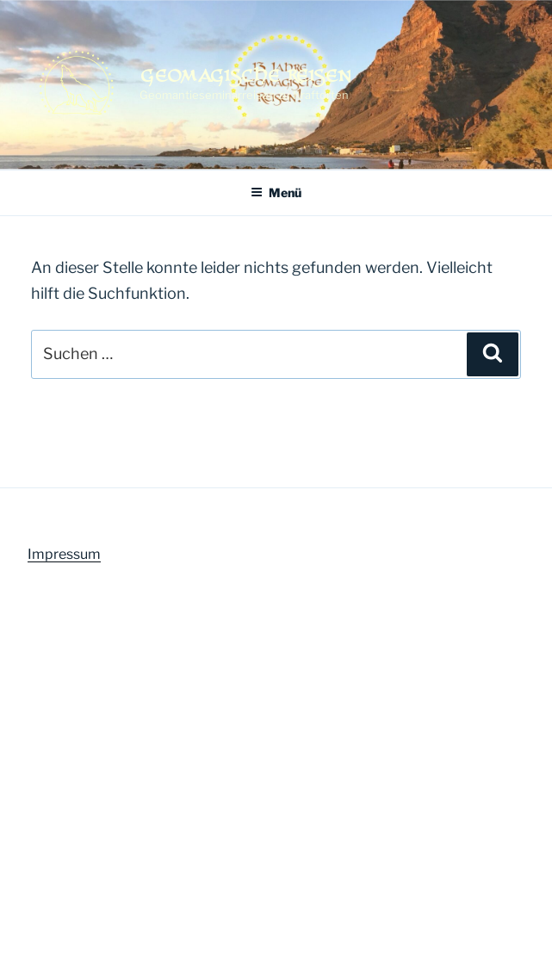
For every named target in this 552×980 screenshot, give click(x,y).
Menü (276, 192)
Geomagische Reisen (245, 75)
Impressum (64, 554)
